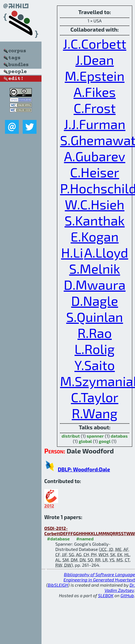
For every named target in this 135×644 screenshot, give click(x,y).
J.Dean (94, 60)
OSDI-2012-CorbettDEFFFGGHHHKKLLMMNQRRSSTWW (90, 531)
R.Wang (94, 413)
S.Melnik (95, 268)
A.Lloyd (106, 252)
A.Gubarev (95, 156)
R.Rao (95, 333)
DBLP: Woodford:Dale (84, 469)
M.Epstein (95, 76)
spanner (95, 436)
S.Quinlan (95, 317)
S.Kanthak (95, 220)
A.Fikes (95, 92)
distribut (71, 436)
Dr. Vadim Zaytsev (120, 587)
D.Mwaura (95, 284)
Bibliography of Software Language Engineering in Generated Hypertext (99, 577)
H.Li (72, 252)
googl (105, 441)
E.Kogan (95, 236)
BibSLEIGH (58, 585)
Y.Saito (95, 365)
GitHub (127, 595)
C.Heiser (95, 172)
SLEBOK (106, 595)
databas (119, 436)
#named (85, 539)
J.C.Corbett (95, 43)
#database (58, 539)
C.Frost (95, 108)
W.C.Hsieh (94, 204)
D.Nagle (95, 301)
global (85, 441)
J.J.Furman (95, 124)
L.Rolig (94, 349)
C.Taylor (95, 397)
